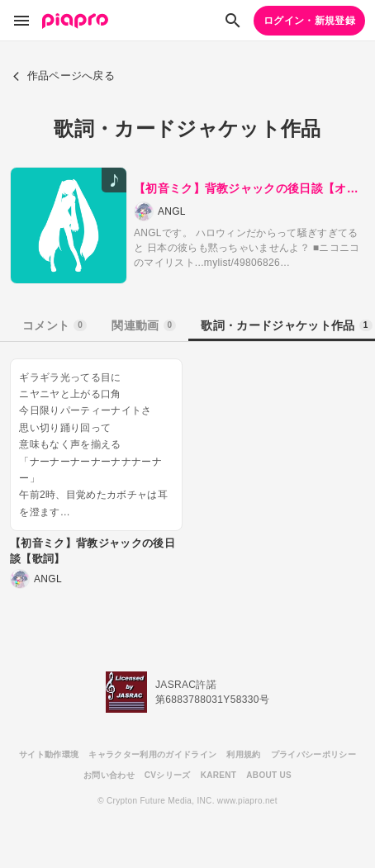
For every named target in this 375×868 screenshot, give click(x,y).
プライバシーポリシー (313, 754)
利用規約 (243, 754)
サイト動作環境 (49, 754)
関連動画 (144, 325)
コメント (55, 325)
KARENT (219, 775)
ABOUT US (269, 775)
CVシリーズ (168, 775)
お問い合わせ (109, 775)
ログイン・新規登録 (309, 21)
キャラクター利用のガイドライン (152, 754)
